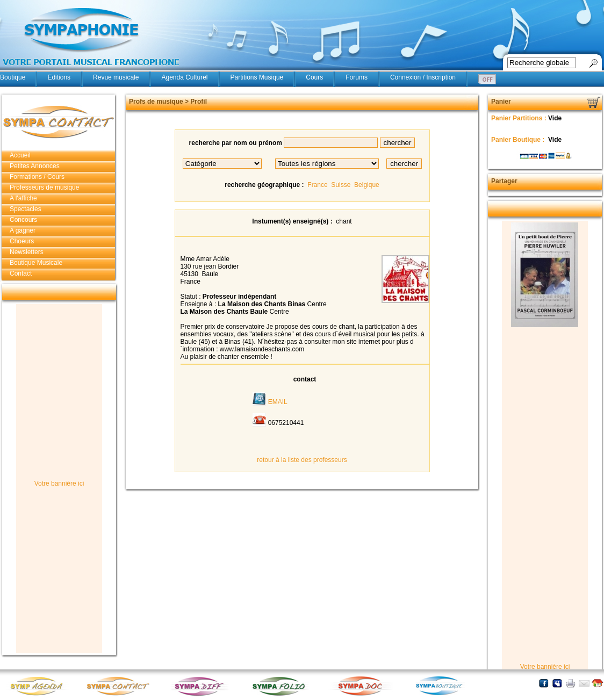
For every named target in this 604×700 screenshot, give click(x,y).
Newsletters (27, 252)
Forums (357, 77)
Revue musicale (116, 77)
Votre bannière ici (59, 483)
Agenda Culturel (184, 77)
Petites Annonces (35, 166)
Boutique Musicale (36, 263)
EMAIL (278, 402)
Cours (314, 77)
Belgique (367, 185)
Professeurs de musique (44, 187)
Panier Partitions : (520, 118)
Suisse (341, 185)
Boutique (13, 77)
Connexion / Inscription (423, 77)
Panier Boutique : (519, 140)
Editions (59, 77)
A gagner (23, 230)
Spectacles (26, 209)
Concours (23, 220)
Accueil (20, 155)
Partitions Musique (257, 77)
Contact (21, 273)
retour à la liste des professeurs (302, 460)
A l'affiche (23, 198)
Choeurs (22, 241)
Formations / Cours (37, 177)
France (317, 185)
